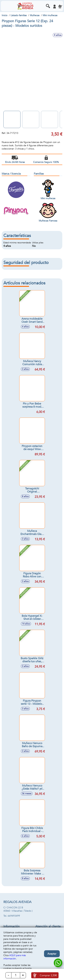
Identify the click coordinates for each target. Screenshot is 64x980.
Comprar (48, 975)
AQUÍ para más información (15, 957)
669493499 (14, 916)
